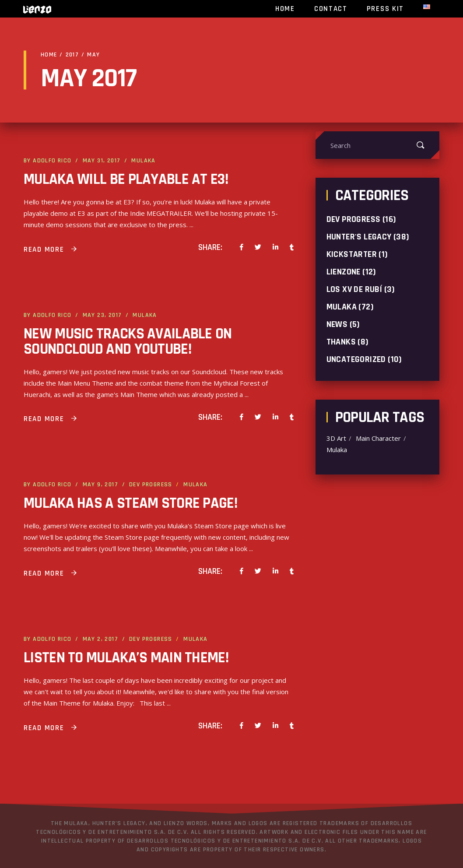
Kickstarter (352, 254)
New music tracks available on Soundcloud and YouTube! (128, 341)
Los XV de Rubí (354, 289)
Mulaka (143, 161)
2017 (72, 55)
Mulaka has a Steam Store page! (130, 503)
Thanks (341, 342)
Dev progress (151, 485)
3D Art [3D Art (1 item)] (336, 438)
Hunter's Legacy (359, 237)
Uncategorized (356, 359)
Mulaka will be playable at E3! (126, 179)
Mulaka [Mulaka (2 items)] (337, 450)
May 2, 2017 (100, 639)
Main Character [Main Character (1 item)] (378, 438)
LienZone (344, 272)
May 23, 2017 (102, 315)
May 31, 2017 (102, 161)
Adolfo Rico (52, 161)
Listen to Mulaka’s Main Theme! (126, 658)
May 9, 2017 (100, 485)
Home (49, 55)
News (337, 324)
